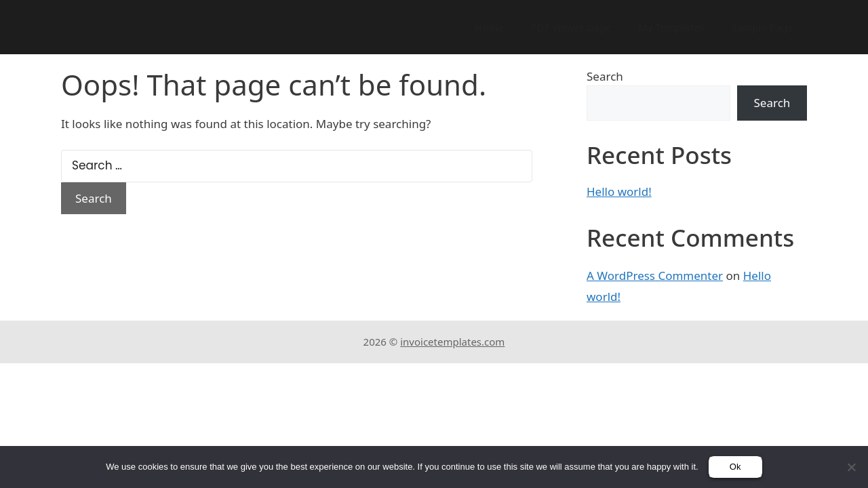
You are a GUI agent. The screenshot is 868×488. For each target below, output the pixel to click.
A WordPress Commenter (655, 276)
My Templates (671, 27)
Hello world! (619, 191)
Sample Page (763, 27)
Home (489, 27)
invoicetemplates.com (452, 342)
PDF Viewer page (571, 27)
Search (605, 76)
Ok (735, 467)
